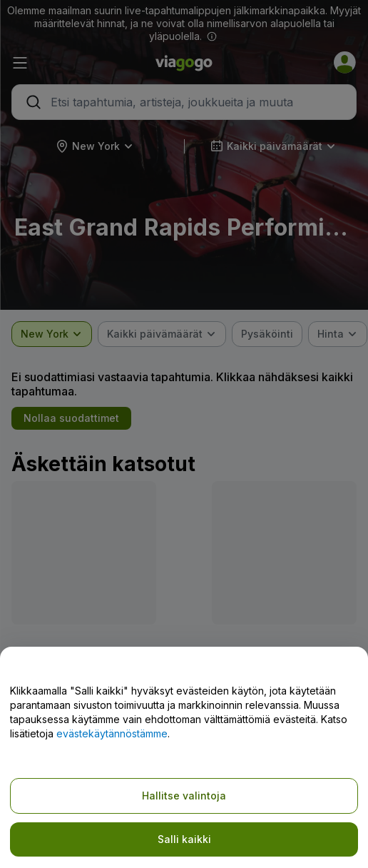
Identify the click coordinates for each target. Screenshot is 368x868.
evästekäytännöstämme (112, 733)
